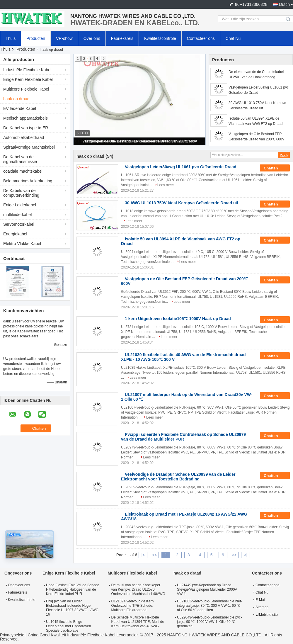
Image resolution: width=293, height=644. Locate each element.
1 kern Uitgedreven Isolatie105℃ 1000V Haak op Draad (178, 319)
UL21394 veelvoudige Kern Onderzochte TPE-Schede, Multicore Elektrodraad (133, 606)
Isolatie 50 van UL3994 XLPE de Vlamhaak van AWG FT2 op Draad (255, 121)
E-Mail (260, 600)
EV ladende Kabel (20, 108)
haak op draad (16, 99)
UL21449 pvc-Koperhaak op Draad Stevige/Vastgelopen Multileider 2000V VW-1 (207, 589)
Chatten (275, 168)
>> (234, 555)
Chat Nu (233, 38)
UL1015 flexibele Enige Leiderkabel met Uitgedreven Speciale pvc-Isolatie (68, 626)
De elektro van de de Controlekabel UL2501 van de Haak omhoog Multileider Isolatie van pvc (256, 75)
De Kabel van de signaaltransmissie (20, 159)
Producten (36, 38)
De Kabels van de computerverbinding (21, 193)
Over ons (92, 38)
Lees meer (166, 185)
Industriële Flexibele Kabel (27, 70)
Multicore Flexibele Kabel (26, 89)
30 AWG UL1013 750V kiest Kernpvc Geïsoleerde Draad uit (257, 106)
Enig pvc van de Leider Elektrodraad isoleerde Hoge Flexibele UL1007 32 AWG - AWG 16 (72, 608)
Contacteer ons (201, 38)
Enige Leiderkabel (20, 205)
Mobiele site (267, 615)
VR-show (64, 38)
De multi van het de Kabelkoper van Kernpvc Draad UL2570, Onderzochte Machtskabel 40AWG (138, 589)
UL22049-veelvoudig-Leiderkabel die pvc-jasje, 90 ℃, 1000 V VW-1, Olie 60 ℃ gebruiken (209, 622)
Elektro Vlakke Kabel (22, 244)
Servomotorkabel (19, 224)
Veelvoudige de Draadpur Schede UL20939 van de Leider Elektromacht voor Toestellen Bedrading (178, 477)
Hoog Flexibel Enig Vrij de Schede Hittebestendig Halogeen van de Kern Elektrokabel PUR (73, 589)
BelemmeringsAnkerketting (28, 181)
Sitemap (262, 607)
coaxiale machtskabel (23, 171)
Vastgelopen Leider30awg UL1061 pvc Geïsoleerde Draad (259, 90)
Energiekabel (15, 234)
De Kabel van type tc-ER (26, 128)
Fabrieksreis (122, 38)
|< (143, 555)
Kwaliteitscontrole (160, 38)
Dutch (284, 4)
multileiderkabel (17, 215)
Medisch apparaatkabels (25, 118)
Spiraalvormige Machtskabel (29, 147)
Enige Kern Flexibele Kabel (28, 79)
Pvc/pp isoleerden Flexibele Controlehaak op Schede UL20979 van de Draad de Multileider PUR (183, 437)
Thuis (11, 38)
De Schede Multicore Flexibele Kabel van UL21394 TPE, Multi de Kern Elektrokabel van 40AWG (138, 622)
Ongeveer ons (19, 585)
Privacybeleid (12, 635)
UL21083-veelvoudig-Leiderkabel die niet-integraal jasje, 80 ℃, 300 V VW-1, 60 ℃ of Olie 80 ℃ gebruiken (209, 606)
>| (246, 555)
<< (154, 555)
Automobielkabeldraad (24, 137)
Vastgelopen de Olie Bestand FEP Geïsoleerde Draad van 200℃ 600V (140, 141)
